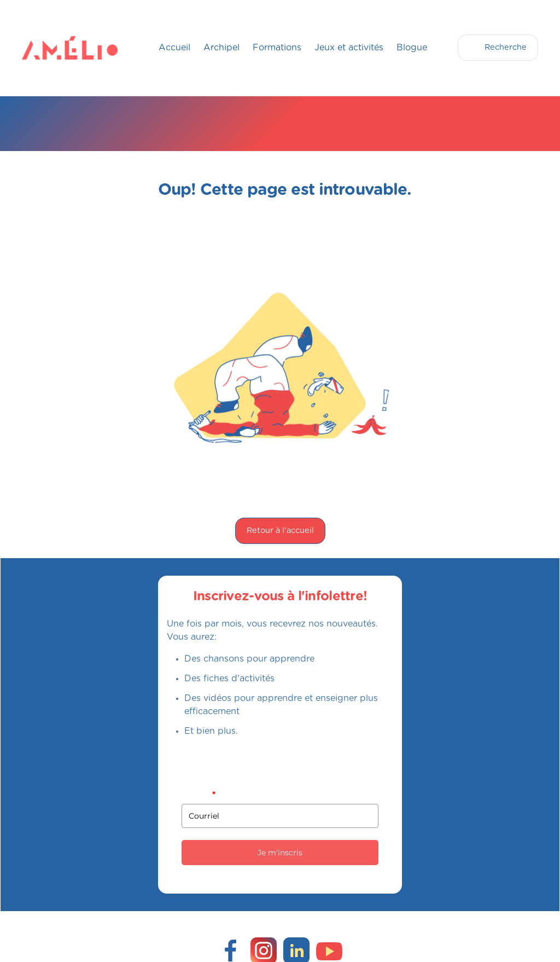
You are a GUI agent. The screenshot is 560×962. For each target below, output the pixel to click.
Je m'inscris (280, 853)
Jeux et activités (349, 48)
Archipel (221, 48)
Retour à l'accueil (280, 531)
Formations (277, 48)
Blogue (412, 48)
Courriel (198, 795)
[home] (44, 48)
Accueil (174, 48)
